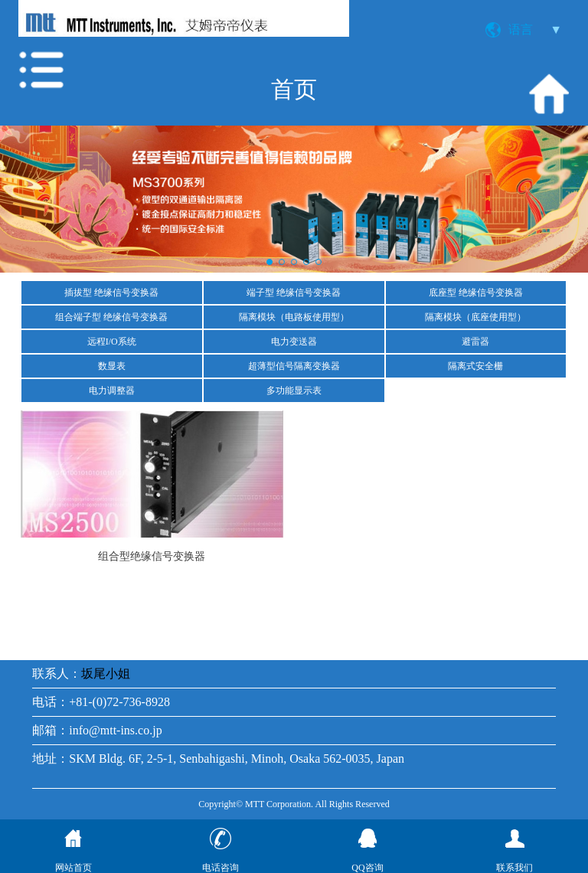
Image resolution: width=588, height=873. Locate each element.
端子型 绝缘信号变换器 (294, 293)
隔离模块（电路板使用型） (294, 317)
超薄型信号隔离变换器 (294, 366)
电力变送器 (294, 342)
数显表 (112, 366)
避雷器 (475, 342)
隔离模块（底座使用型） (475, 317)
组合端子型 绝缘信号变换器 (111, 317)
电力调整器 (112, 391)
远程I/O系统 (112, 342)
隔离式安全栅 (475, 366)
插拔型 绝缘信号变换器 (111, 293)
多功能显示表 (294, 391)
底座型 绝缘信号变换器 (476, 293)
